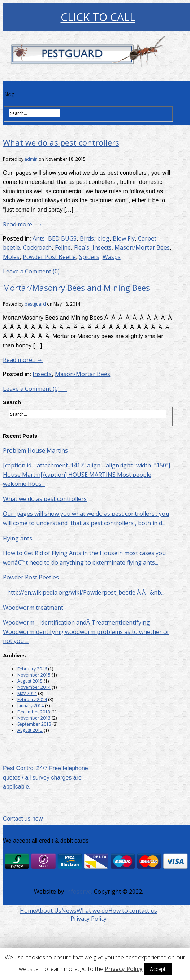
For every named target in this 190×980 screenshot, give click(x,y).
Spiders (89, 257)
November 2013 (34, 718)
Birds (87, 238)
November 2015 (34, 675)
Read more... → (23, 224)
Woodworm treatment (33, 608)
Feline (63, 247)
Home (28, 911)
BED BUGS (62, 238)
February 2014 (32, 700)
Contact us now (23, 819)
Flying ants (18, 538)
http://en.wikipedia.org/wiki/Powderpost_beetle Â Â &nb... (84, 592)
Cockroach (37, 247)
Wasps (112, 257)
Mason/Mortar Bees (142, 247)
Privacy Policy (88, 919)
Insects (102, 247)
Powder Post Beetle (49, 257)
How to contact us (133, 911)
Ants (39, 238)
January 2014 (31, 706)
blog (103, 238)
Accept (158, 969)
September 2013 (34, 724)
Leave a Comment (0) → (35, 271)
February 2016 (32, 669)
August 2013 (30, 730)
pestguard (35, 304)
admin (31, 159)
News (69, 911)
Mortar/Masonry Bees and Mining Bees (76, 288)
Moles (11, 257)
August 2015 (30, 681)
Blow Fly (124, 238)
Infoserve (78, 892)
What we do (92, 911)
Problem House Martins (35, 450)
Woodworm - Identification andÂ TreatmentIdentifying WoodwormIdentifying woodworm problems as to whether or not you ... (86, 632)
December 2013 (34, 712)
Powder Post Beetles (31, 577)
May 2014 (27, 693)
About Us (49, 911)
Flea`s (82, 247)
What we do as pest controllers (61, 142)
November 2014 (34, 687)
